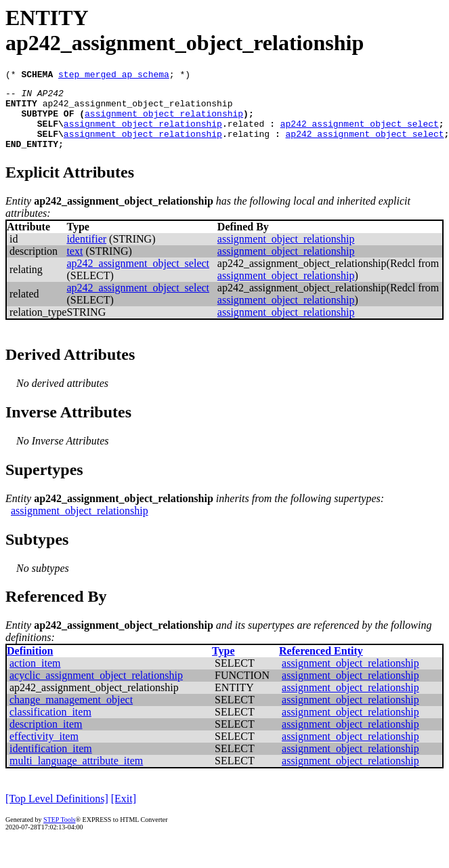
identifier (86, 253)
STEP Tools (59, 834)
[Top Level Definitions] (57, 813)
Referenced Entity (321, 665)
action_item (35, 677)
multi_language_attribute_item (76, 775)
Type (223, 665)
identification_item (51, 763)
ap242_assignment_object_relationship (138, 109)
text (74, 265)
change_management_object (71, 714)
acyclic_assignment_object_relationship (96, 689)
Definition (30, 665)
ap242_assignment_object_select (360, 133)
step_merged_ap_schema (114, 76)
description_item (46, 738)
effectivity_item (44, 750)
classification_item (50, 726)
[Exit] (124, 813)
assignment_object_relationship (164, 121)
